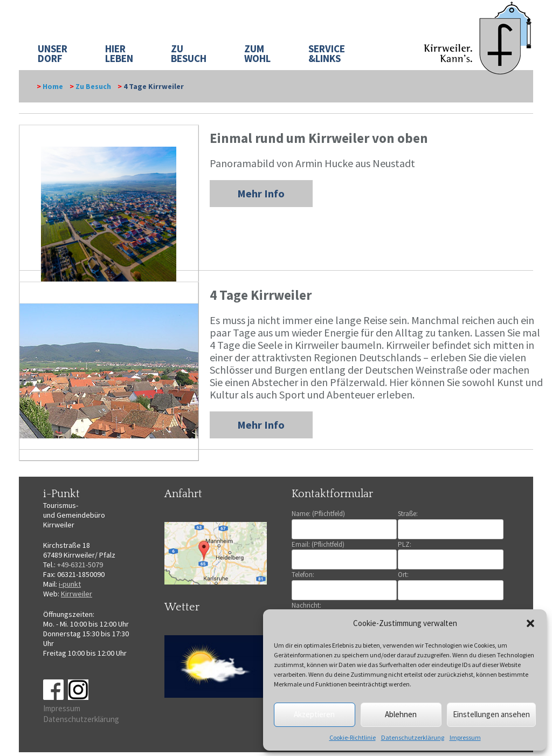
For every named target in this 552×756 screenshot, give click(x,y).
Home (53, 86)
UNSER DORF (53, 53)
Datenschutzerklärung (413, 737)
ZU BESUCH (189, 53)
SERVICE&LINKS (327, 53)
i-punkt (70, 584)
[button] (530, 623)
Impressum (465, 737)
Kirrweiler (77, 594)
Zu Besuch (93, 86)
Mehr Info (261, 193)
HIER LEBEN (119, 53)
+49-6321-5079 (80, 565)
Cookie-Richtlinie (353, 737)
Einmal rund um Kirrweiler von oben (319, 138)
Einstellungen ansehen (491, 714)
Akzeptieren (314, 714)
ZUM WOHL (257, 53)
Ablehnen (401, 714)
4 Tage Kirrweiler (261, 295)
